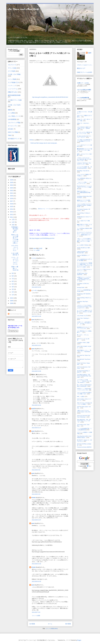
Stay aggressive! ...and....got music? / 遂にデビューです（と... (84, 421)
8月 (13, 276)
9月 (13, 273)
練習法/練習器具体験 (14, 95)
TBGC (10, 135)
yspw (33, 320)
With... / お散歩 (81, 396)
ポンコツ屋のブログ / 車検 (83, 221)
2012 (12, 215)
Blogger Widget (19, 314)
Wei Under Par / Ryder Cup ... (84, 355)
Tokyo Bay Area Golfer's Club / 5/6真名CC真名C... (84, 437)
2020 (12, 196)
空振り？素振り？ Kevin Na (15, 268)
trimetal (33, 498)
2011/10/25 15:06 (36, 371)
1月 (13, 295)
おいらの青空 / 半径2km (83, 245)
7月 (13, 279)
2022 (12, 190)
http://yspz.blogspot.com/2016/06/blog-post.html (42, 238)
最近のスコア (81, 68)
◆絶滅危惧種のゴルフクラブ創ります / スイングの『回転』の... (85, 150)
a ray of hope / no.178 (82, 316)
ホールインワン (13, 126)
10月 (13, 225)
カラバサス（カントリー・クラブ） (15, 248)
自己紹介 (11, 129)
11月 (13, 222)
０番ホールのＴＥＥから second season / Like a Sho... (84, 411)
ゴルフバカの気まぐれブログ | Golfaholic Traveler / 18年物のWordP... (84, 205)
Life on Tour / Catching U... (83, 318)
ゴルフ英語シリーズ (14, 116)
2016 (12, 204)
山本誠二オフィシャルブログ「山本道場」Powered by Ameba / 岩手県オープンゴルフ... (84, 279)
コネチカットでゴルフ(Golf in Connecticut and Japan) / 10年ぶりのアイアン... (84, 307)
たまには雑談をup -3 (15, 254)
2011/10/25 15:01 (36, 345)
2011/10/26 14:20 (36, 564)
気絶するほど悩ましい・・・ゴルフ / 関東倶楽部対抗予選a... (85, 192)
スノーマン (34, 290)
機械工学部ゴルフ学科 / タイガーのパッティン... (84, 225)
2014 (12, 209)
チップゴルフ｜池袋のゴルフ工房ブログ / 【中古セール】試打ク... (85, 312)
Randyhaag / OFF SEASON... (84, 294)
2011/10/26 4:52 (36, 470)
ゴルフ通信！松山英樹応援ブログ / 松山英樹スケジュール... (85, 141)
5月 (13, 284)
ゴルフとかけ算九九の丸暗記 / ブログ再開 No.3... (84, 393)
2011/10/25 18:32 (36, 405)
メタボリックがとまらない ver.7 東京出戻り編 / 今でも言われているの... (84, 159)
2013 (12, 212)
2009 (12, 301)
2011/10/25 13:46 (36, 316)
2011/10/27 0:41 (36, 612)
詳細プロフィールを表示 (85, 72)
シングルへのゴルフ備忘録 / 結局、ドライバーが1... (84, 133)
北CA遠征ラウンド (14, 139)
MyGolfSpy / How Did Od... (83, 171)
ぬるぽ (33, 409)
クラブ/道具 (12, 71)
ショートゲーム (13, 89)
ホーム (50, 624)
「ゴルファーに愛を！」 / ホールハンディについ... (84, 183)
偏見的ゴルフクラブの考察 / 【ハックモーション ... (84, 201)
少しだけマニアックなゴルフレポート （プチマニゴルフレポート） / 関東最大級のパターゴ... (85, 234)
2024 (12, 185)
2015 (12, 206)
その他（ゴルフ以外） (15, 105)
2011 (12, 217)
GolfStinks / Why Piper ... (83, 302)
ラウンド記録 (12, 68)
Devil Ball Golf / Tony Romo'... (84, 359)
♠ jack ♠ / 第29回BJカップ (83, 255)
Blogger (79, 640)
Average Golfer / (81, 287)
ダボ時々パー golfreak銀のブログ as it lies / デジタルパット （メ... (84, 323)
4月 (13, 287)
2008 (12, 303)
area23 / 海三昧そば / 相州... (84, 248)
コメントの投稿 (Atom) (52, 629)
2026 (12, 180)
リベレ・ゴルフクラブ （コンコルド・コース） (15, 261)
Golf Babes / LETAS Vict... (83, 284)
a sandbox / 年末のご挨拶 (83, 343)
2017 (12, 201)
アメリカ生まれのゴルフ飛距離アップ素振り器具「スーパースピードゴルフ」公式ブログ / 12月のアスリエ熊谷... (85, 265)
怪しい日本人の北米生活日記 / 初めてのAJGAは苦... (84, 385)
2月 (13, 292)
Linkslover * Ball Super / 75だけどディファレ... (84, 164)
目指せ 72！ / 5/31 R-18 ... (83, 123)
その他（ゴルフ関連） (15, 74)
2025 (12, 182)
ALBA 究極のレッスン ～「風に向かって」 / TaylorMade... (84, 351)
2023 (12, 188)
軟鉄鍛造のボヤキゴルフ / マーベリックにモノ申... (84, 328)
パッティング (12, 86)
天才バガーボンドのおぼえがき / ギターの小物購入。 (85, 403)
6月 (13, 281)
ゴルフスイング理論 (14, 123)
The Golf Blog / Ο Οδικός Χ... (84, 213)
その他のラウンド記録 (15, 100)
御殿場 (10, 110)
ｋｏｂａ (34, 258)
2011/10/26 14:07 (36, 520)
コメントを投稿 (36, 616)
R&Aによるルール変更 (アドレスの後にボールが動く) (15, 239)
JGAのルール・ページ (44, 209)
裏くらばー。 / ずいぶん (83, 335)
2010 (12, 298)
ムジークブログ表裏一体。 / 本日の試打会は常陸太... (84, 167)
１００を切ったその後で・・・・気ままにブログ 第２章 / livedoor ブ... (84, 381)
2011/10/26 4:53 (36, 494)
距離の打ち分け (13, 92)
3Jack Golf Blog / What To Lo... (84, 298)
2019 (12, 198)
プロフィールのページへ (85, 65)
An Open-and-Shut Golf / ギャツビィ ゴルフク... (84, 137)
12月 (13, 219)
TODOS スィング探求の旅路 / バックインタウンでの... (84, 389)
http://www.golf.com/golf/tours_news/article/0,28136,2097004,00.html (50, 97)
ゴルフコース (12, 65)
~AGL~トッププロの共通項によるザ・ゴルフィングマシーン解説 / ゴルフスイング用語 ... (85, 240)
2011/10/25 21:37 (36, 428)
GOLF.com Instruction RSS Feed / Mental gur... (83, 416)
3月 (13, 289)
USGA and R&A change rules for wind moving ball (44, 143)
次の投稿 (32, 624)
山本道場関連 (12, 119)
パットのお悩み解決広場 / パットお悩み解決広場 (84, 429)
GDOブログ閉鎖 (13, 132)
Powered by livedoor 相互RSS (84, 447)
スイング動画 (12, 79)
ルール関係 (37, 250)
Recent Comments (13, 314)
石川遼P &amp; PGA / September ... (82, 274)
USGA (31, 140)
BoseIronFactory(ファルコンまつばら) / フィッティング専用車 (84, 187)
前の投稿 (68, 624)
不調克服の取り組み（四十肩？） (15, 230)
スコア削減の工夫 (13, 82)
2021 (12, 193)
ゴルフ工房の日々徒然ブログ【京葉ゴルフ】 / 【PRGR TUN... (84, 128)
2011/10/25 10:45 (36, 287)
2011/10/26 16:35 (36, 581)
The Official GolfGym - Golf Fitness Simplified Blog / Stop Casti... (84, 376)
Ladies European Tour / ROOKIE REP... (83, 252)
